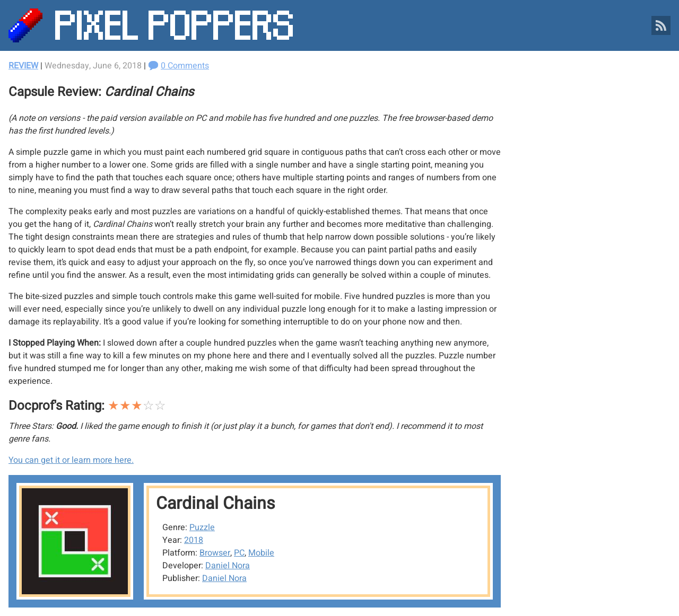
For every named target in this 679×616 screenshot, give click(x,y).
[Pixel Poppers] (339, 25)
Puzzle (202, 527)
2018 (194, 540)
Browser (215, 553)
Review (23, 66)
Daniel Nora (228, 566)
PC (239, 553)
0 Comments (185, 66)
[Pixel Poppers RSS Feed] (661, 25)
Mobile (261, 553)
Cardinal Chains (216, 503)
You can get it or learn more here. (71, 460)
